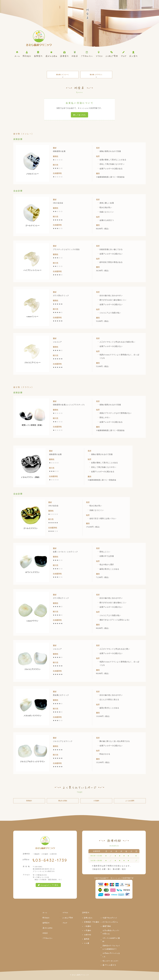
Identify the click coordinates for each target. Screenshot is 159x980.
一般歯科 (88, 926)
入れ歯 (87, 943)
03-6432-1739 (51, 860)
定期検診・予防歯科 (92, 922)
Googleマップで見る (48, 885)
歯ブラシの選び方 (109, 965)
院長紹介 (29, 801)
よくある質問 (130, 801)
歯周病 (87, 939)
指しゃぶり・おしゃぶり (110, 961)
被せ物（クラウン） (96, 76)
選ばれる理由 (63, 801)
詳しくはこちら (79, 115)
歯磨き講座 (107, 926)
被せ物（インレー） (63, 76)
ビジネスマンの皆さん (110, 922)
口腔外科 (88, 935)
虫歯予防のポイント (110, 918)
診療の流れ (88, 918)
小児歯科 (96, 801)
